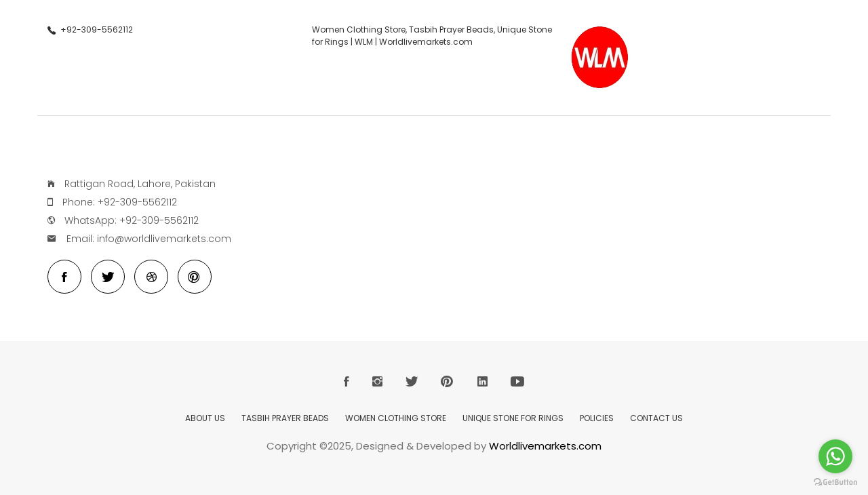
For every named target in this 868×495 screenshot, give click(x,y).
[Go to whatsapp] (835, 456)
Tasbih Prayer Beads (285, 418)
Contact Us (656, 418)
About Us (205, 418)
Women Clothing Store (396, 418)
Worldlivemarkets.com (545, 446)
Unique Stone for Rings (513, 418)
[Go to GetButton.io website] (835, 482)
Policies (597, 418)
